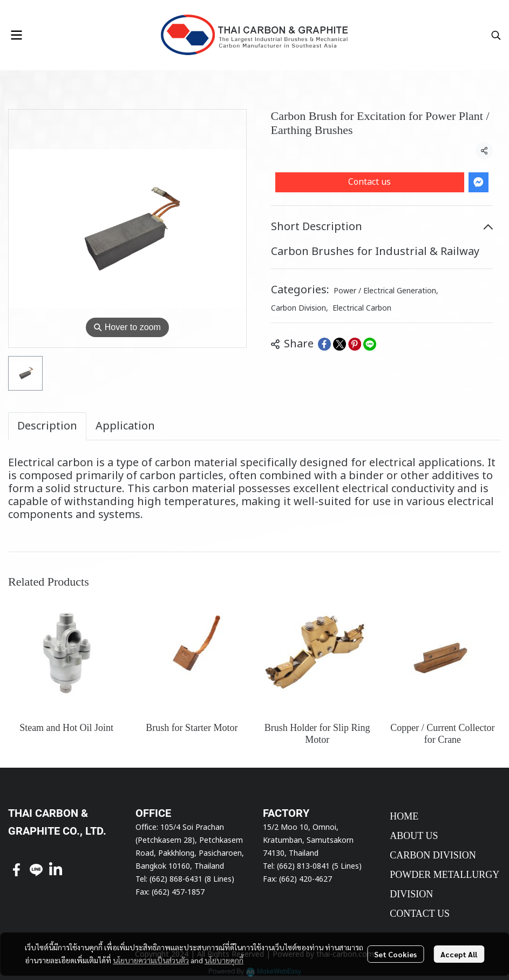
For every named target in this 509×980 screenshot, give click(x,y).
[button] (496, 35)
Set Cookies (395, 954)
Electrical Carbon (362, 308)
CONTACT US (420, 914)
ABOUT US (414, 836)
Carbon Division (300, 308)
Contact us (369, 182)
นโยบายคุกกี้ (224, 960)
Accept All (459, 954)
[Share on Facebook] (324, 344)
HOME (404, 816)
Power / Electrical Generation (386, 291)
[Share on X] (340, 344)
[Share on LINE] (370, 344)
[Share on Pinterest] (355, 344)
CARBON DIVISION (433, 855)
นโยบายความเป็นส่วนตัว (151, 960)
